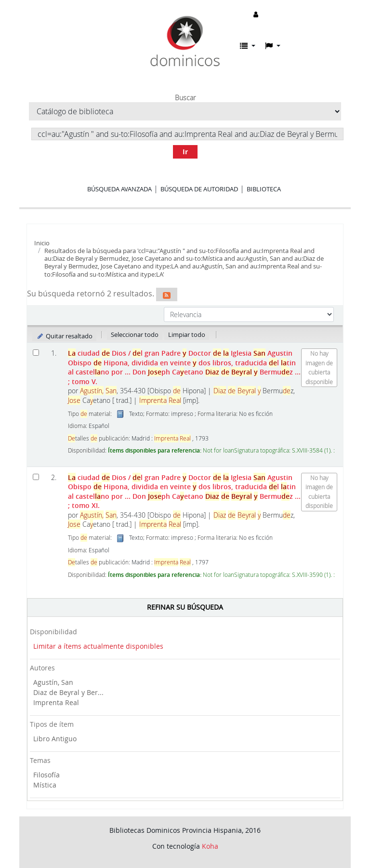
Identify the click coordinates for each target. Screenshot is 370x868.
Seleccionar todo (135, 334)
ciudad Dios (184, 367)
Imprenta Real (56, 702)
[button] (248, 46)
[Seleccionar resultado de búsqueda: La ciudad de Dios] (36, 353)
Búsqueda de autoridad (199, 189)
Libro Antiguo (55, 739)
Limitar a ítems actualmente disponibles (98, 646)
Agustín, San (53, 682)
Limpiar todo (187, 334)
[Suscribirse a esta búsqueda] (167, 294)
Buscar (185, 98)
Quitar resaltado (64, 336)
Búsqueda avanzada (119, 189)
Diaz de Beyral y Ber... (68, 692)
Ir (185, 152)
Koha (210, 846)
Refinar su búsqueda (185, 607)
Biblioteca (264, 189)
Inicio (42, 243)
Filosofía (46, 775)
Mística (45, 785)
